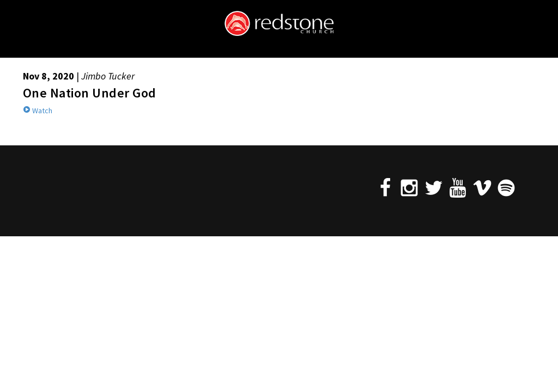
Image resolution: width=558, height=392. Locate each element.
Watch (38, 111)
